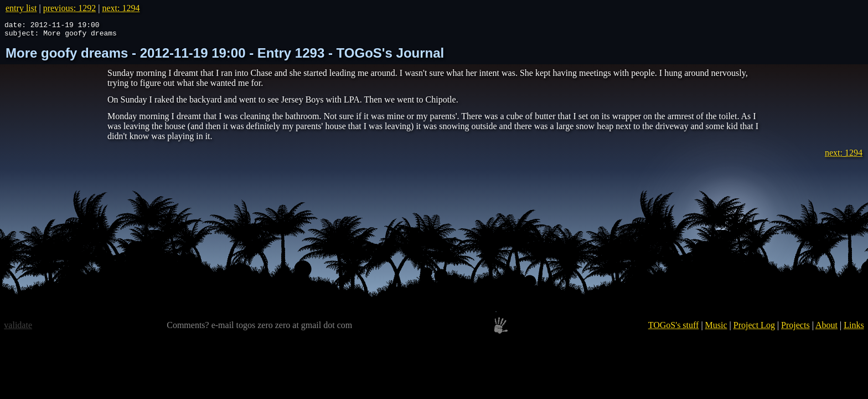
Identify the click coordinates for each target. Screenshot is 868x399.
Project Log (754, 328)
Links (854, 328)
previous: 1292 (70, 8)
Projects (795, 328)
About (826, 328)
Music (716, 328)
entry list (21, 8)
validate (18, 328)
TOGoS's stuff (674, 328)
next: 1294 (121, 8)
